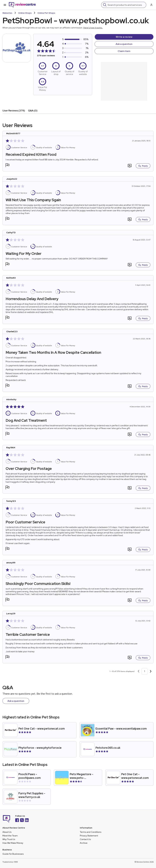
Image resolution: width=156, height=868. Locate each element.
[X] (22, 821)
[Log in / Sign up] (151, 5)
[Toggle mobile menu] (5, 5)
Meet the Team (10, 836)
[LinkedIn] (27, 821)
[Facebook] (17, 821)
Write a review (124, 37)
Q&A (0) (33, 111)
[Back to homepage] (22, 5)
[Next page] (151, 671)
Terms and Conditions (91, 832)
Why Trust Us (9, 839)
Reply (143, 166)
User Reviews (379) (14, 111)
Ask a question (124, 44)
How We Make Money (13, 843)
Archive (84, 843)
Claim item (124, 51)
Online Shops (25, 13)
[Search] (126, 5)
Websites (7, 13)
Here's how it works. (93, 28)
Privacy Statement (89, 836)
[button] (7, 166)
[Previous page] (138, 671)
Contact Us (85, 839)
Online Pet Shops (46, 13)
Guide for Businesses (13, 854)
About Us (7, 832)
